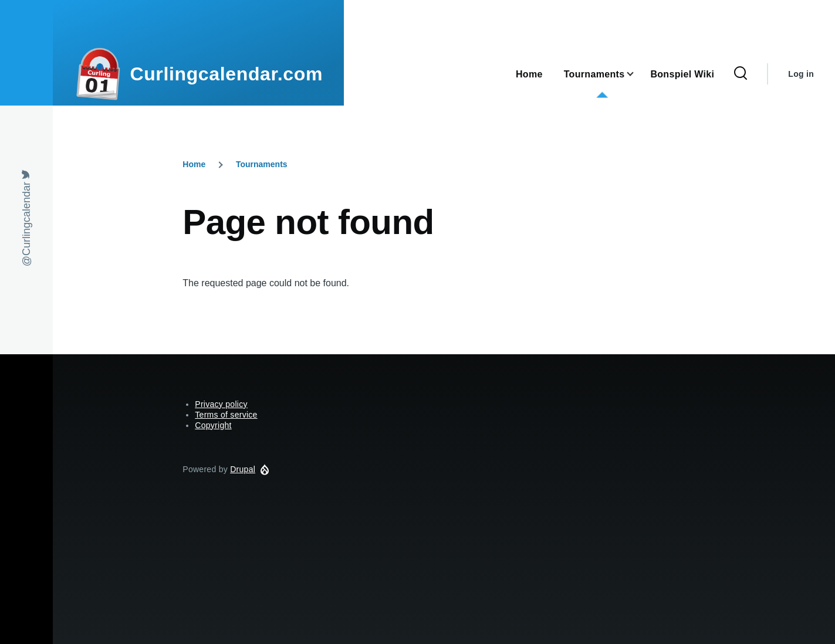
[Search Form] (741, 74)
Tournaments (262, 164)
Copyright (213, 425)
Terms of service (226, 415)
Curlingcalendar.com (226, 74)
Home (194, 164)
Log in (801, 74)
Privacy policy (221, 404)
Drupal (243, 469)
